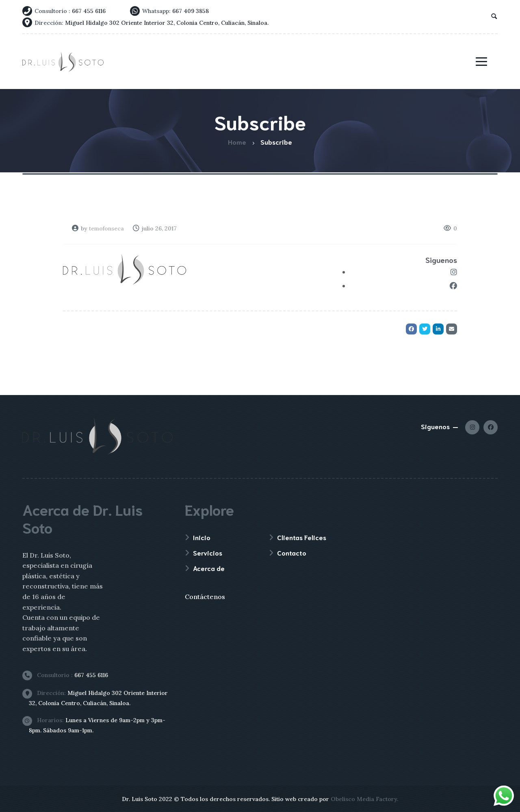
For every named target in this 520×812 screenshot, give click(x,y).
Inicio (202, 537)
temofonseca (106, 228)
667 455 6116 (68, 675)
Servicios (208, 553)
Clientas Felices (302, 537)
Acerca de (209, 568)
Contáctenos (205, 597)
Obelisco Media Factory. (364, 799)
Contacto (292, 553)
